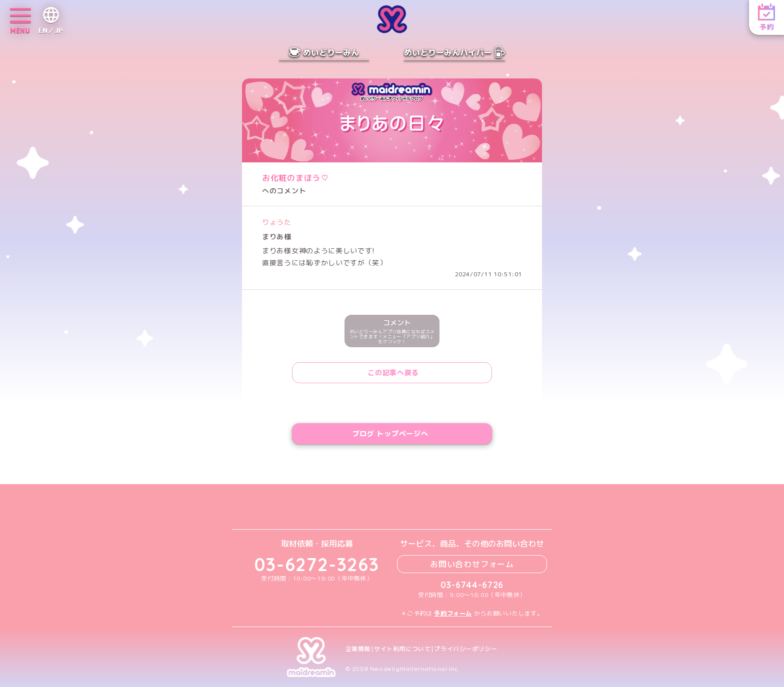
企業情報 (358, 649)
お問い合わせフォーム (472, 564)
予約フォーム (453, 613)
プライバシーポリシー (465, 649)
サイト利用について (402, 649)
